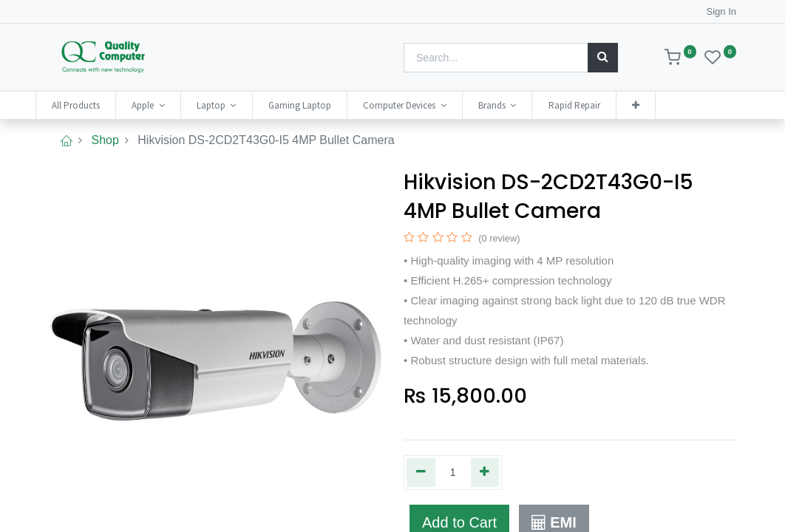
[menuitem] (89, 105)
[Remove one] (421, 472)
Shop (105, 140)
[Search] (603, 58)
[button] (649, 105)
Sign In (721, 11)
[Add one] (485, 472)
